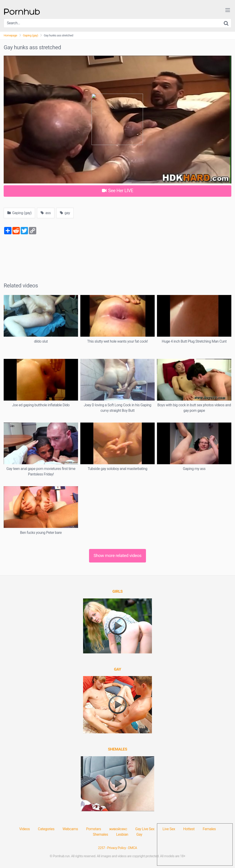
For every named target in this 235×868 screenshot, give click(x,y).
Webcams (70, 829)
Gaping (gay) (31, 35)
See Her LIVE (118, 191)
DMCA (133, 848)
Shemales (101, 834)
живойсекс (118, 829)
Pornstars (94, 829)
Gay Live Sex (145, 829)
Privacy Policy (117, 848)
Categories (46, 829)
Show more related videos (118, 555)
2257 (101, 848)
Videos (25, 829)
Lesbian (122, 834)
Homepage (10, 35)
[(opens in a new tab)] (118, 591)
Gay (139, 834)
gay (65, 213)
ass (46, 213)
